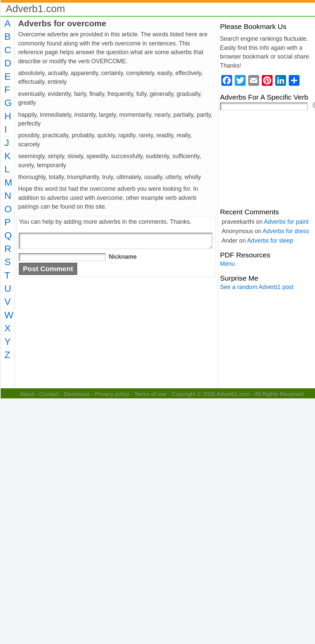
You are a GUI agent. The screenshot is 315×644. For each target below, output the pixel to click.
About (27, 394)
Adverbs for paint (286, 222)
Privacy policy (112, 394)
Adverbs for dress (286, 231)
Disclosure (77, 394)
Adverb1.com (35, 9)
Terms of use (150, 394)
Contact (49, 394)
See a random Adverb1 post (257, 287)
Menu (227, 264)
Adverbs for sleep (270, 241)
